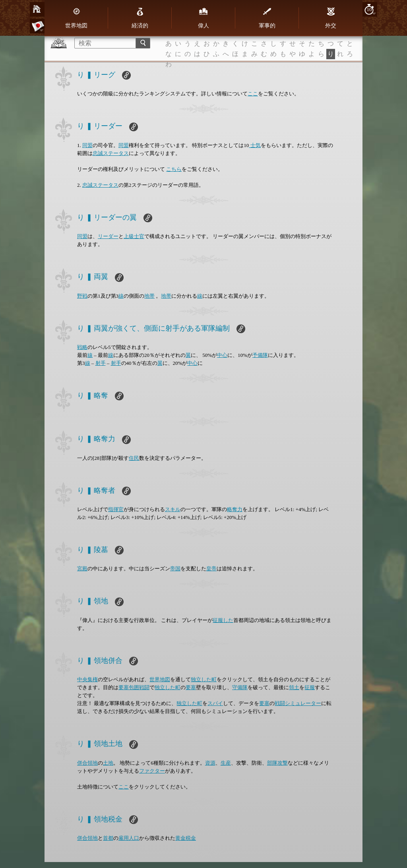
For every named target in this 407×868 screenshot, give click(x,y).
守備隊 (240, 687)
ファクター (152, 771)
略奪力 (235, 509)
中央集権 (87, 679)
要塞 (191, 687)
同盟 (87, 145)
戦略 (82, 347)
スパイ (215, 703)
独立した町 (204, 679)
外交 (331, 18)
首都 (108, 838)
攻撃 (283, 763)
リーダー (108, 236)
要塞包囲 (129, 687)
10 (369, 9)
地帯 (149, 296)
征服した (223, 620)
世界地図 (76, 18)
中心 (222, 355)
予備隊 (260, 355)
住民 (134, 458)
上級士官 (134, 236)
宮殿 (82, 569)
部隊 (272, 763)
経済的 (140, 18)
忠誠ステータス (111, 153)
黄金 (180, 838)
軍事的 (267, 18)
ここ (253, 94)
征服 (310, 687)
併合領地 (87, 763)
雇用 (124, 838)
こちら (174, 169)
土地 (108, 763)
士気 (255, 145)
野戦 (82, 296)
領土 (294, 687)
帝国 (175, 569)
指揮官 (116, 509)
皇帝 (211, 569)
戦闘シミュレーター (298, 703)
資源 (210, 763)
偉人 (203, 18)
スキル (173, 509)
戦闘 (144, 687)
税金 (191, 838)
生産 (226, 763)
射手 (101, 363)
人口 (134, 838)
